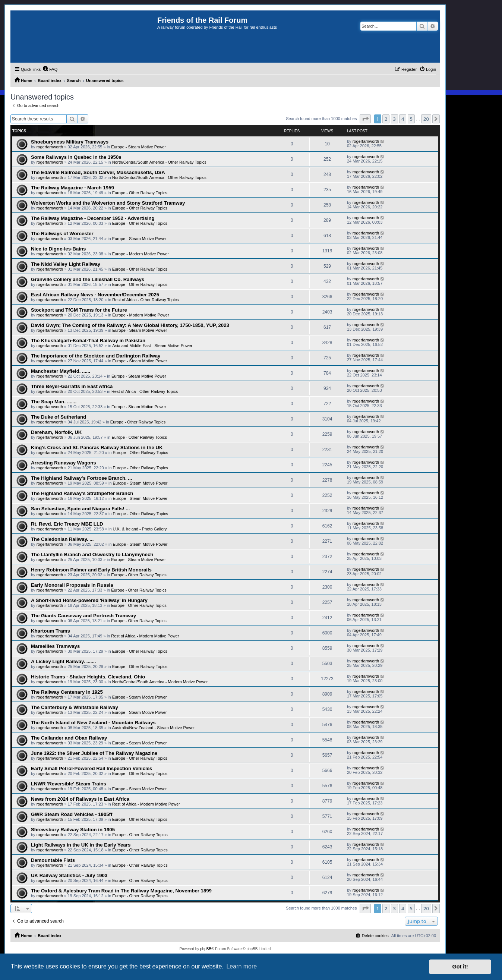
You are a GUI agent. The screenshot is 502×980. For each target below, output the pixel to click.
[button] (365, 119)
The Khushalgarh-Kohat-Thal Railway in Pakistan (88, 341)
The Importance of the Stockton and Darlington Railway (96, 356)
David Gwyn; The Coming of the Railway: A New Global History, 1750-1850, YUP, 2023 (130, 325)
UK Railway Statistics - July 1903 (69, 875)
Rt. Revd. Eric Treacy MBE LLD (67, 524)
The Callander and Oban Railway (69, 738)
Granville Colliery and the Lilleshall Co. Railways (88, 279)
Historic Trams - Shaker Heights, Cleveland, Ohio (88, 677)
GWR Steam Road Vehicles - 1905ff (72, 814)
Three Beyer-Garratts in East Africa (72, 386)
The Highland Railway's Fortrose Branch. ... (81, 478)
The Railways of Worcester (62, 234)
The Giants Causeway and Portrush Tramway (83, 616)
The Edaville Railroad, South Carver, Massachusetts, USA (98, 172)
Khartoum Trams (50, 631)
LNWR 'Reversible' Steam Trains (69, 784)
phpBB (206, 949)
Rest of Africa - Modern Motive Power (145, 636)
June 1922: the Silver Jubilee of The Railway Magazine (94, 753)
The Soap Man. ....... (54, 402)
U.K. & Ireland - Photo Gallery (140, 529)
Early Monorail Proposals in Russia (72, 585)
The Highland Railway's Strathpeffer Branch (82, 493)
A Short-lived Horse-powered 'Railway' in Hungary (89, 600)
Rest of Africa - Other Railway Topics (145, 300)
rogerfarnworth (50, 147)
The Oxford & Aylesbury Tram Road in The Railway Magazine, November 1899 (121, 891)
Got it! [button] (460, 967)
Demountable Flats (53, 860)
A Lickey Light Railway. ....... (63, 661)
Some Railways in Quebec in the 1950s (76, 157)
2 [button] (386, 119)
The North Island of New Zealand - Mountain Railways (93, 723)
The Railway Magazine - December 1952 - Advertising (93, 218)
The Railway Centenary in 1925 (67, 692)
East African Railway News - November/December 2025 (95, 295)
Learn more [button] (241, 966)
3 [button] (394, 119)
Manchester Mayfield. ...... (61, 371)
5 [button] (411, 119)
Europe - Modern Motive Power (141, 254)
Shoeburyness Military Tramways (70, 142)
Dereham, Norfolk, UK (56, 432)
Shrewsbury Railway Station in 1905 (73, 830)
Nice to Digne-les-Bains (58, 249)
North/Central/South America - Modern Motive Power (160, 682)
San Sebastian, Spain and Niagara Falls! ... (80, 509)
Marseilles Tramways (55, 646)
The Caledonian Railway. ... (62, 539)
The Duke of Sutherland (59, 417)
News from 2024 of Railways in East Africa (80, 799)
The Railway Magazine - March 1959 (72, 188)
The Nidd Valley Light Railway (66, 264)
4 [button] (403, 119)
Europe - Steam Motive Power (138, 147)
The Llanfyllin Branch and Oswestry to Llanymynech (92, 554)
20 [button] (426, 119)
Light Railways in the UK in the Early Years (81, 845)
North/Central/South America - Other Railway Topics (159, 162)
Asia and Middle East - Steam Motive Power (152, 346)
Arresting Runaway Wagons (64, 463)
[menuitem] (50, 69)
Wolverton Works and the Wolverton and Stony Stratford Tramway (108, 203)
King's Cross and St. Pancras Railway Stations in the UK (97, 448)
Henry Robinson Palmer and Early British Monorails (91, 570)
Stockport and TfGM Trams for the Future (79, 310)
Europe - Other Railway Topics (140, 193)
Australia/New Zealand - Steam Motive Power (154, 728)
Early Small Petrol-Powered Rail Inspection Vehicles (91, 768)
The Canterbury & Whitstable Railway (75, 707)
